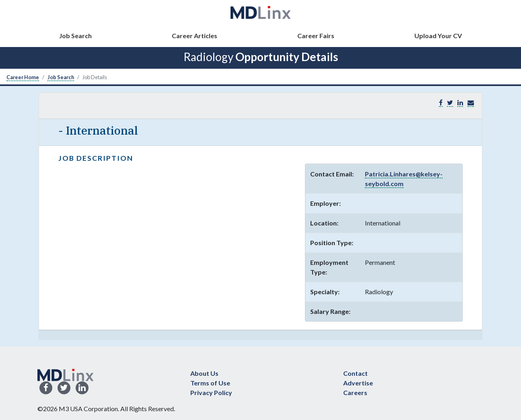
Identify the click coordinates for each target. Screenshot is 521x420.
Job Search (75, 36)
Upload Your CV (438, 36)
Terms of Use (210, 383)
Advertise (358, 383)
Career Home (23, 77)
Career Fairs (316, 36)
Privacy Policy (211, 392)
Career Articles (195, 36)
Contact (355, 373)
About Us (204, 373)
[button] (471, 103)
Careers (355, 392)
